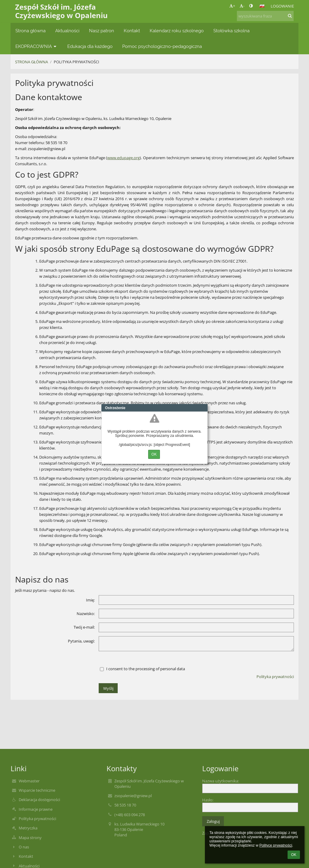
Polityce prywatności (276, 845)
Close (203, 408)
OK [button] (294, 855)
